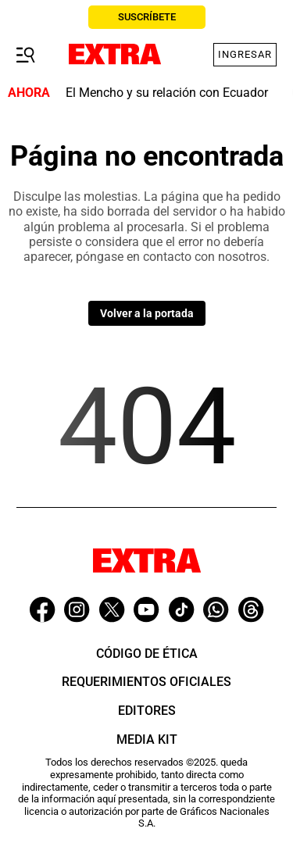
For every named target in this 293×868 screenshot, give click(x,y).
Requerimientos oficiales (146, 682)
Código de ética (147, 654)
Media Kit (147, 739)
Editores (147, 711)
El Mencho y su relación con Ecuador (167, 93)
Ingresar (245, 54)
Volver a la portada (147, 313)
